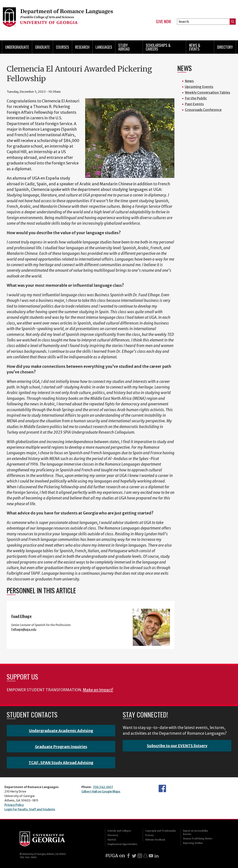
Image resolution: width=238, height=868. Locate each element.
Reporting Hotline (193, 843)
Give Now (164, 22)
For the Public (196, 98)
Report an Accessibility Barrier (196, 832)
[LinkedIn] (157, 856)
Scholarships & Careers (158, 47)
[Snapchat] (145, 856)
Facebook (162, 788)
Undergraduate (17, 47)
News (189, 81)
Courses (62, 47)
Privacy (149, 835)
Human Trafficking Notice (198, 839)
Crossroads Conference (203, 110)
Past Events (194, 104)
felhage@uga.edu (24, 629)
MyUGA (112, 840)
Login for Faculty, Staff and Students (30, 809)
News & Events (195, 47)
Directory (225, 47)
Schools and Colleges (119, 831)
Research (82, 47)
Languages (104, 47)
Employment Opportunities (122, 844)
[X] (134, 856)
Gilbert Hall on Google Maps (101, 791)
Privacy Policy (14, 805)
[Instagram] (140, 856)
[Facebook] (128, 856)
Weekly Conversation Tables (208, 92)
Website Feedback (155, 840)
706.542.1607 (103, 787)
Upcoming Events (199, 87)
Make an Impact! (98, 690)
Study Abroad (124, 47)
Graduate (42, 47)
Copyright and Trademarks (161, 831)
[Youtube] (151, 856)
